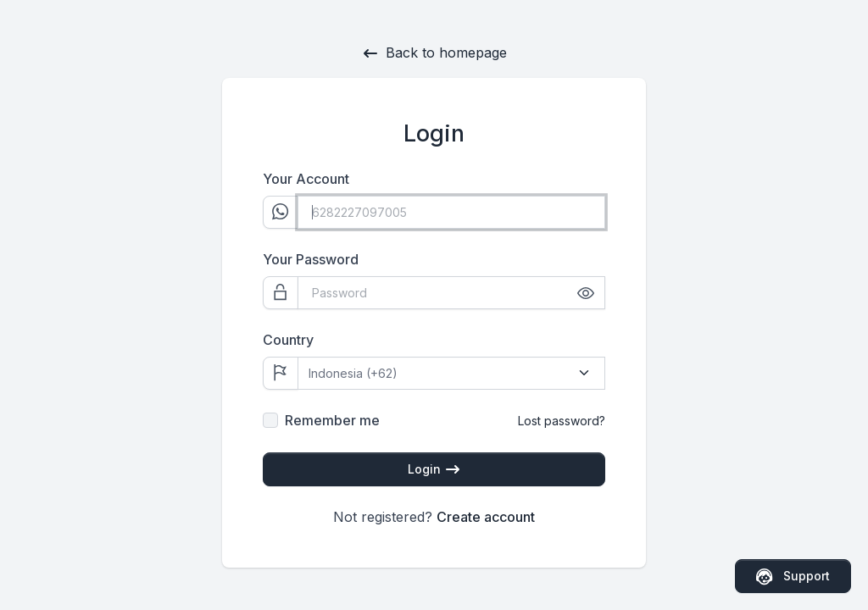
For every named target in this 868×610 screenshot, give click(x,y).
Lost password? (562, 421)
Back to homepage (434, 53)
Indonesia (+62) (353, 373)
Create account (486, 517)
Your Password (311, 259)
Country (288, 340)
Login (434, 470)
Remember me (332, 420)
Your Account (306, 179)
